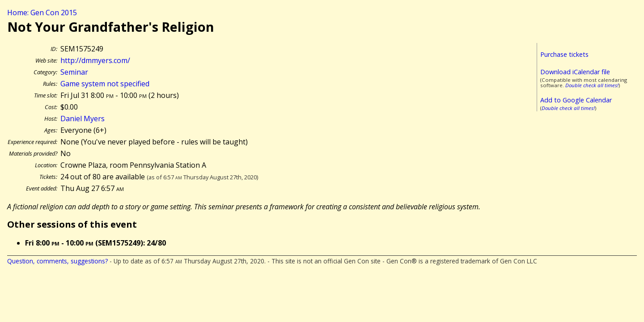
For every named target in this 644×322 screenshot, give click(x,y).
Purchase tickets (564, 54)
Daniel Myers (83, 119)
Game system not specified (105, 84)
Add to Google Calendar (576, 100)
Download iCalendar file (575, 72)
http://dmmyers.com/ (95, 60)
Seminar (74, 72)
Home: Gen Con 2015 (42, 13)
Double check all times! (592, 85)
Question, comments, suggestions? (57, 261)
